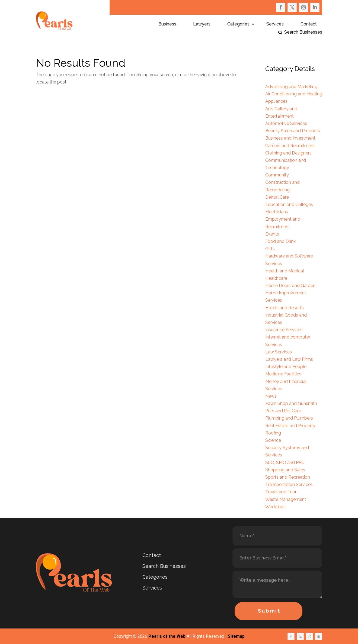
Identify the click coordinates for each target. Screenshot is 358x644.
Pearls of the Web (167, 636)
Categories (238, 24)
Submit (269, 611)
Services (275, 24)
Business (167, 24)
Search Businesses (303, 33)
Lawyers (202, 24)
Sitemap (236, 636)
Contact (309, 24)
